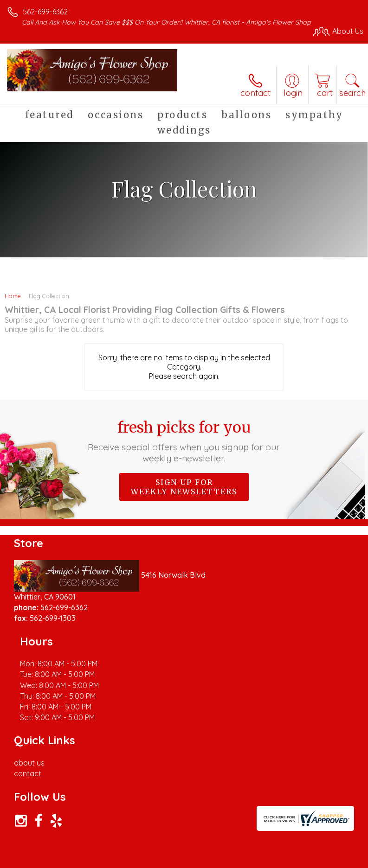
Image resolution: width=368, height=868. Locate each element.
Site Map (213, 864)
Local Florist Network (156, 864)
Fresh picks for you (184, 441)
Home (13, 296)
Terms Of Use (35, 864)
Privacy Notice (90, 864)
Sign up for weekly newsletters (184, 487)
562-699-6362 (45, 12)
